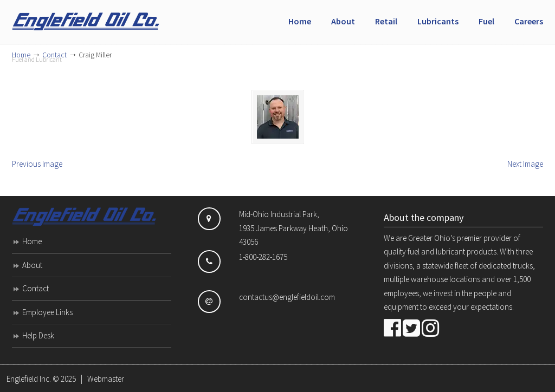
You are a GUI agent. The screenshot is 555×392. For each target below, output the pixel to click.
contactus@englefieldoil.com (287, 297)
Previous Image (37, 164)
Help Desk (38, 335)
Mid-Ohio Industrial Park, (279, 214)
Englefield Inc (93, 17)
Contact (36, 288)
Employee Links (47, 312)
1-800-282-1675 (263, 257)
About (32, 265)
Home (32, 241)
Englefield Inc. (29, 379)
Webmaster (106, 379)
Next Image (525, 164)
